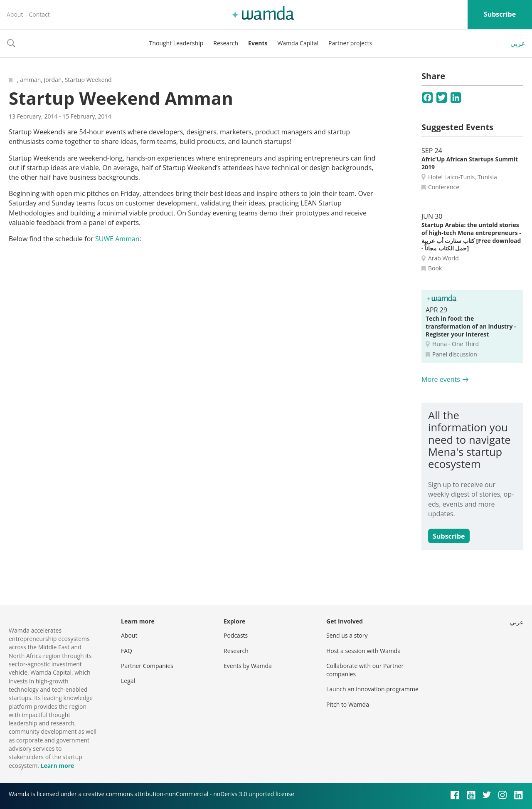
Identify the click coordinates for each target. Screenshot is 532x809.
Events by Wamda (248, 666)
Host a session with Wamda (363, 651)
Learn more (57, 766)
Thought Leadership (176, 43)
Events (258, 43)
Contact (39, 14)
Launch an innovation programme (372, 689)
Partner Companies (147, 666)
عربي (518, 43)
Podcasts (236, 635)
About (15, 14)
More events (441, 379)
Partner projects (350, 43)
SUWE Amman (117, 239)
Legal (128, 681)
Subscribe (500, 14)
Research (226, 43)
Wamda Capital (298, 43)
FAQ (127, 651)
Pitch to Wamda (348, 704)
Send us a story (347, 635)
